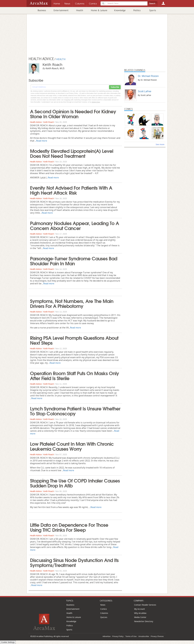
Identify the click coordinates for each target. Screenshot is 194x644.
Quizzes (104, 617)
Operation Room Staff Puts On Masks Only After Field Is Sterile (74, 375)
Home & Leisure (99, 10)
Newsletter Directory (144, 621)
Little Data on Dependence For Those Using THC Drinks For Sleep (69, 527)
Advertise (107, 636)
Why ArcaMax (140, 613)
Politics (137, 10)
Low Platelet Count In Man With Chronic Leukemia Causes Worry (72, 446)
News (103, 605)
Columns (104, 613)
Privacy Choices (157, 636)
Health (80, 10)
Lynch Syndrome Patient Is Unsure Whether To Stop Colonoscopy (75, 411)
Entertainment (61, 10)
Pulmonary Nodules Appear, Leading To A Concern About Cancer (74, 225)
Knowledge (120, 10)
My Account (139, 609)
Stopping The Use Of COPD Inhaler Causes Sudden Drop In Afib (75, 483)
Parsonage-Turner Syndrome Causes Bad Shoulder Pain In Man (74, 261)
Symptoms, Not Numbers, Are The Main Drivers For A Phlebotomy (72, 303)
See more (160, 144)
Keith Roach (49, 122)
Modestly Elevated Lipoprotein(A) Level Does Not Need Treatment (72, 153)
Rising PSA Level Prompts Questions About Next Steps (74, 340)
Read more (42, 141)
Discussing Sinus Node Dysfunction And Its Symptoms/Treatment (74, 562)
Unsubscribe (144, 636)
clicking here (96, 102)
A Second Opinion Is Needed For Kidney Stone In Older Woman (73, 114)
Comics (104, 609)
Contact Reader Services (145, 605)
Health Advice (36, 122)
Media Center (140, 617)
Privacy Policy (118, 636)
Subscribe (115, 87)
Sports (153, 10)
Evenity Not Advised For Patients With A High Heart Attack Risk (71, 190)
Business (42, 10)
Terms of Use (131, 636)
